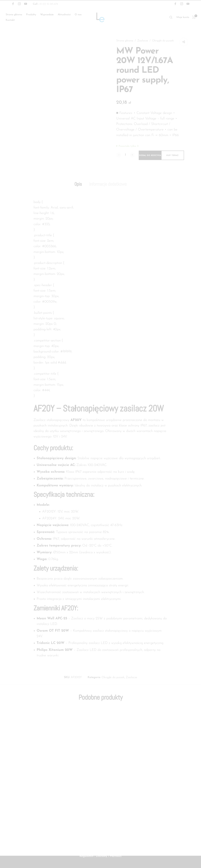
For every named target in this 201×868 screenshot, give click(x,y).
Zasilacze (143, 41)
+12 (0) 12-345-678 (45, 4)
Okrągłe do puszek (128, 45)
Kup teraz (173, 160)
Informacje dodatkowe (108, 189)
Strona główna (125, 41)
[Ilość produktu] (126, 160)
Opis (76, 189)
